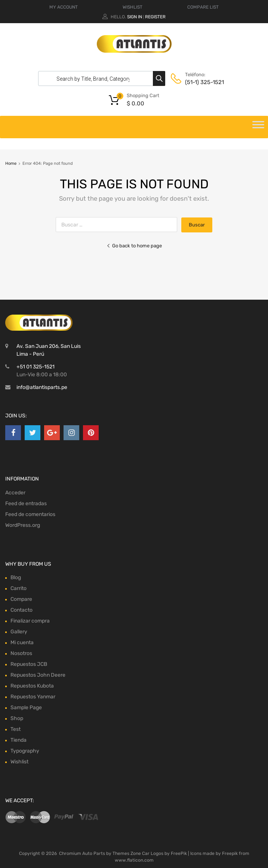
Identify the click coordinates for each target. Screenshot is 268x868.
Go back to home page (134, 246)
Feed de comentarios (30, 514)
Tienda (19, 740)
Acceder (15, 493)
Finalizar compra (30, 621)
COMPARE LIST (203, 7)
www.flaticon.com (134, 860)
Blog (16, 577)
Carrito (19, 588)
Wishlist (19, 762)
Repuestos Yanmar (33, 697)
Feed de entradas (26, 503)
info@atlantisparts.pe (42, 387)
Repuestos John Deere (38, 675)
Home (11, 163)
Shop (17, 718)
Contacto (21, 610)
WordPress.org (23, 525)
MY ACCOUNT (64, 7)
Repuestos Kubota (32, 686)
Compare (21, 599)
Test (16, 729)
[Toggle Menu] (258, 127)
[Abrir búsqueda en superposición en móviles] (100, 78)
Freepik (230, 853)
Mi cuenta (22, 642)
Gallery (19, 632)
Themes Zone (127, 853)
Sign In (135, 17)
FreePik (179, 853)
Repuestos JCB (29, 664)
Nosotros (21, 653)
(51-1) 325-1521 (203, 82)
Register (155, 17)
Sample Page (26, 708)
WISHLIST (133, 7)
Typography (25, 751)
